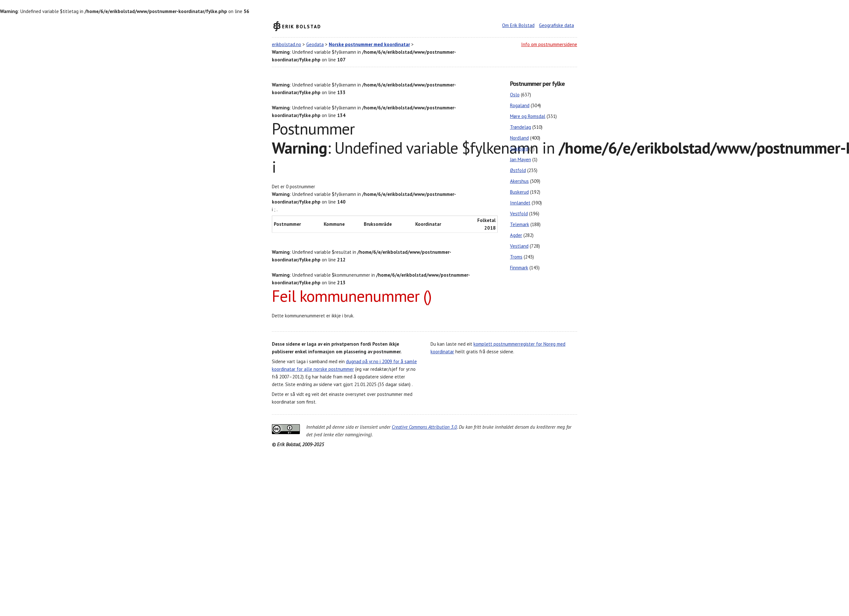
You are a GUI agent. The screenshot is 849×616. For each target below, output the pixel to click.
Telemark (520, 224)
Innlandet (520, 203)
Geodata (315, 44)
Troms (516, 257)
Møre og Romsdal (528, 116)
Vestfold (519, 214)
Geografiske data (556, 25)
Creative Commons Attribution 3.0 (424, 427)
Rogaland (520, 105)
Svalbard (519, 149)
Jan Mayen (521, 159)
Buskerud (519, 192)
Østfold (518, 170)
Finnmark (519, 268)
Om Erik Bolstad (518, 25)
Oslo (515, 95)
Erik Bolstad (302, 26)
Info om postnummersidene (549, 44)
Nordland (519, 138)
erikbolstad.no (286, 44)
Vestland (519, 246)
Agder (516, 235)
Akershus (519, 181)
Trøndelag (521, 127)
